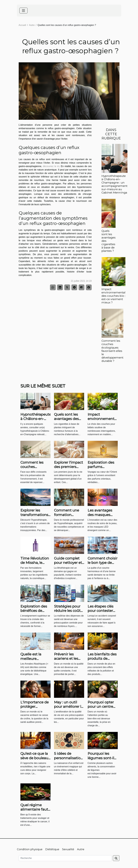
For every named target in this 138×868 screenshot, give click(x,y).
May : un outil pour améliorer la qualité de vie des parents (69, 709)
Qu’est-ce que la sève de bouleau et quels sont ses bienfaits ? (35, 760)
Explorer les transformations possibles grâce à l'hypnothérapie (35, 517)
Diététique (52, 849)
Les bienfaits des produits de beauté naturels (102, 659)
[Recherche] (65, 858)
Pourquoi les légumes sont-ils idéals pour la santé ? (102, 760)
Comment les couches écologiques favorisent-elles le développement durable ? (112, 351)
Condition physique (30, 849)
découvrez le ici (51, 166)
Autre (32, 25)
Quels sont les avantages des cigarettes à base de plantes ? (69, 421)
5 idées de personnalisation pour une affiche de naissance (68, 760)
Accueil (22, 25)
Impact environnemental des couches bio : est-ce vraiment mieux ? (113, 296)
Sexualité (68, 849)
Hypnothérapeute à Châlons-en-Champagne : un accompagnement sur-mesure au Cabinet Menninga (114, 184)
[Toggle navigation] (23, 11)
